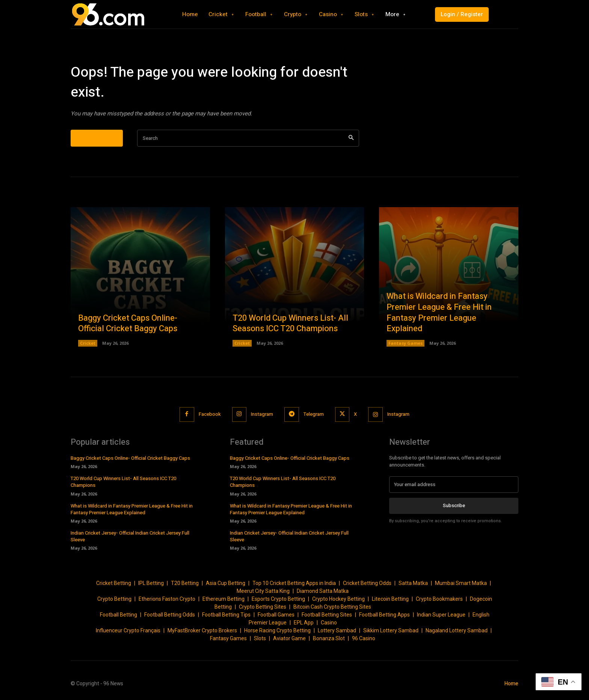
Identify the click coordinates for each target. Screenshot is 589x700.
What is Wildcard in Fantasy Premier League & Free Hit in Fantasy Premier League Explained (439, 312)
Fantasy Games (406, 343)
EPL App (304, 623)
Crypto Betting (114, 599)
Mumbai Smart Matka (461, 583)
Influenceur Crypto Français (128, 630)
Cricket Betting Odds (367, 583)
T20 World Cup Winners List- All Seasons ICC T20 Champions (290, 323)
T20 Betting (185, 583)
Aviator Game (289, 638)
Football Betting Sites (327, 615)
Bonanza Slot (329, 638)
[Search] (351, 138)
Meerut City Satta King (263, 591)
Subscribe (454, 505)
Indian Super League (441, 615)
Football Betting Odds (170, 615)
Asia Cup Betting (226, 583)
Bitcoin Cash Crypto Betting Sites (332, 607)
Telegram (314, 414)
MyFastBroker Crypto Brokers (202, 630)
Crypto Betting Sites (263, 607)
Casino (329, 623)
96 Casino (364, 638)
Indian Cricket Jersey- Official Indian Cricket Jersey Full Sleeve (130, 536)
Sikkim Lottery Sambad (391, 630)
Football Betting (119, 615)
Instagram (262, 414)
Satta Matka (413, 583)
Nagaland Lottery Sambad (457, 630)
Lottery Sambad (337, 630)
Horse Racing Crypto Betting (277, 630)
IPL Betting (151, 583)
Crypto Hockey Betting (338, 599)
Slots (260, 638)
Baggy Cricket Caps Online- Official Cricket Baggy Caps (128, 323)
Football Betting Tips (226, 615)
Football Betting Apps (384, 615)
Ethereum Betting (224, 599)
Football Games (276, 615)
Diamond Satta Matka (323, 591)
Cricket (88, 343)
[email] (454, 485)
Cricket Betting (114, 583)
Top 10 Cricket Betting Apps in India (294, 583)
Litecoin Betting (390, 599)
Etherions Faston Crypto (167, 599)
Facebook (209, 414)
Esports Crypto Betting (278, 599)
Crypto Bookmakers (439, 599)
